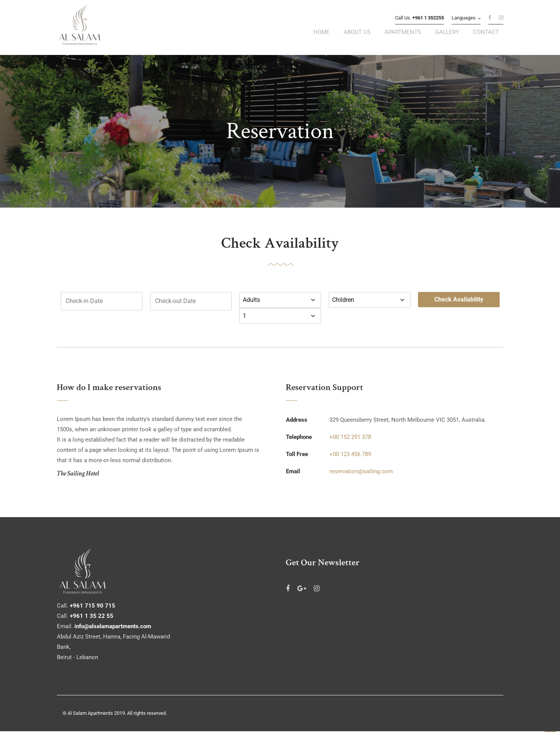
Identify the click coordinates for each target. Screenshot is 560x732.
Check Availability (459, 300)
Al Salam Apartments (90, 714)
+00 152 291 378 (350, 438)
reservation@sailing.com (361, 472)
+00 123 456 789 (350, 455)
